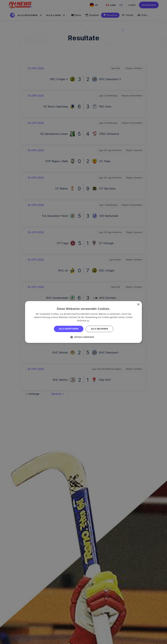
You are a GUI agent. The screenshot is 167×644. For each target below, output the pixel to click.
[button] (83, 337)
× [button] (138, 305)
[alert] (83, 322)
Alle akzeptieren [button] (69, 329)
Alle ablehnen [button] (99, 329)
